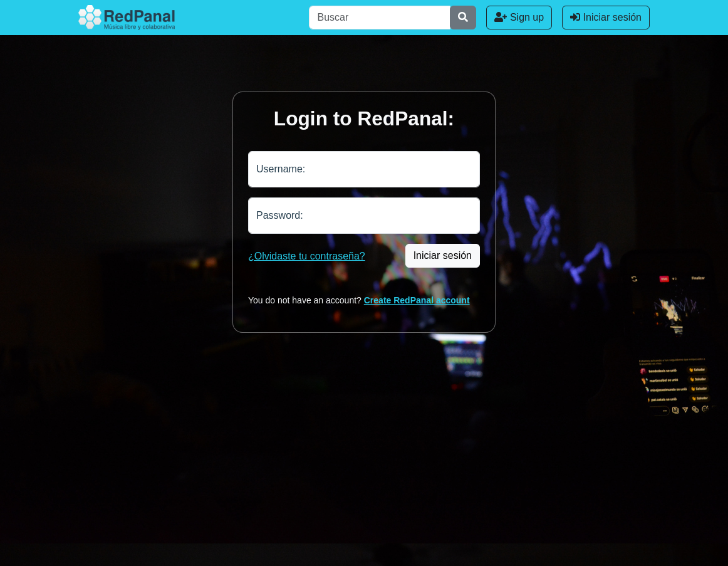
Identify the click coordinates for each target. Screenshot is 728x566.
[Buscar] (380, 18)
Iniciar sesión (606, 17)
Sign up (519, 17)
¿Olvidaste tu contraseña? (307, 256)
